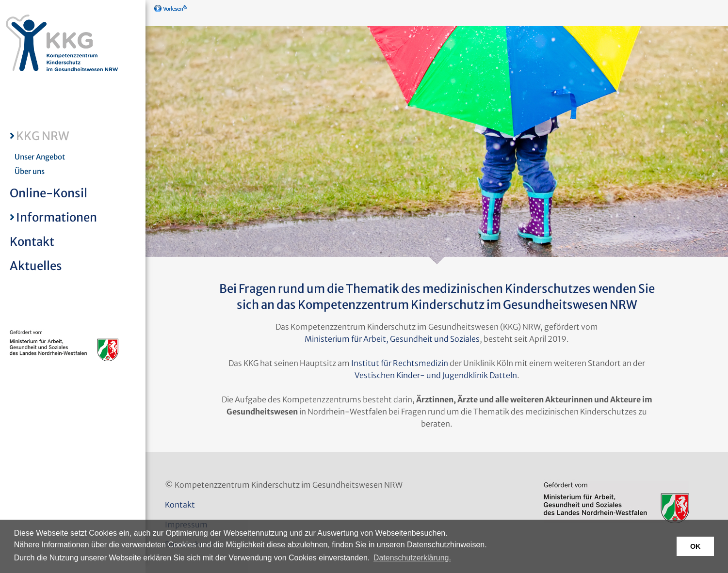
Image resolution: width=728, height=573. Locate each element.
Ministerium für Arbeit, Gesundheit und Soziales (392, 339)
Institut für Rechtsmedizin (400, 363)
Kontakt (32, 242)
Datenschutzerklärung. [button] (412, 558)
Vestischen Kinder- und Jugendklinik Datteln (436, 375)
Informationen (57, 217)
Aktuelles (36, 266)
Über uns (30, 171)
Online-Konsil (49, 193)
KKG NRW (43, 136)
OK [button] (696, 546)
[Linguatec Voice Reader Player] (185, 12)
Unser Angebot (40, 157)
